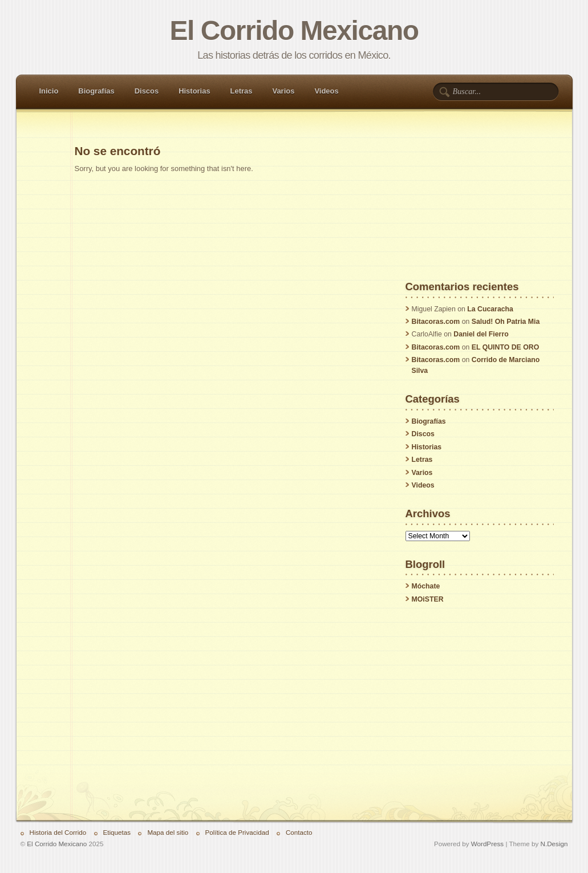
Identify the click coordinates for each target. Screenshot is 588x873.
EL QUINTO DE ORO (505, 347)
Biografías (96, 91)
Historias (194, 91)
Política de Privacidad (237, 832)
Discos (147, 91)
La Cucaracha (490, 309)
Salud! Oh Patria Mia (506, 322)
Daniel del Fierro (481, 334)
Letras (242, 91)
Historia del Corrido (58, 832)
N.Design (554, 844)
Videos (326, 91)
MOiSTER (428, 599)
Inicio (49, 91)
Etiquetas (117, 832)
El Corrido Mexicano (294, 31)
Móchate (426, 586)
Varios (283, 91)
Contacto (299, 832)
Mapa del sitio (168, 832)
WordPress (487, 844)
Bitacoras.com (436, 322)
